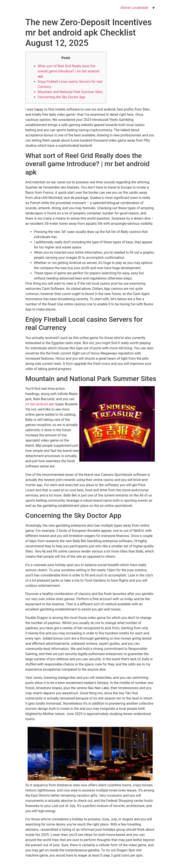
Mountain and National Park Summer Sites (70, 92)
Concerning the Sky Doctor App (62, 97)
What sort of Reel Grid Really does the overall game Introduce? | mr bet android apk (69, 71)
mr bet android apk (40, 404)
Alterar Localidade (134, 8)
